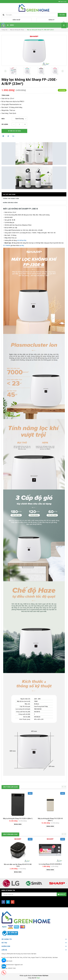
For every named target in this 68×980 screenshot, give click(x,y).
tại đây (22, 245)
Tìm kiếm (62, 15)
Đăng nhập (16, 20)
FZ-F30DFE (7, 245)
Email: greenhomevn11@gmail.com (12, 965)
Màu (3, 119)
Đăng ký (52, 20)
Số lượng (5, 124)
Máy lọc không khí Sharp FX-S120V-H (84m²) (18, 819)
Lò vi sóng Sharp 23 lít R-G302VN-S (50, 864)
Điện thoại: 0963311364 (9, 968)
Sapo (38, 978)
